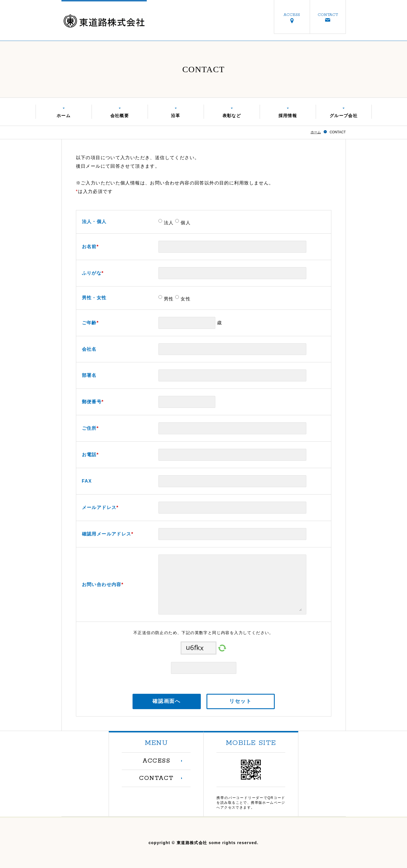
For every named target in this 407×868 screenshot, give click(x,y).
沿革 (176, 116)
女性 (185, 299)
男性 (168, 299)
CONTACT (328, 15)
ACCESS (292, 15)
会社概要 (120, 116)
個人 (185, 223)
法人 (168, 223)
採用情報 (288, 116)
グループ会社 (344, 116)
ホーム (64, 116)
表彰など (232, 116)
